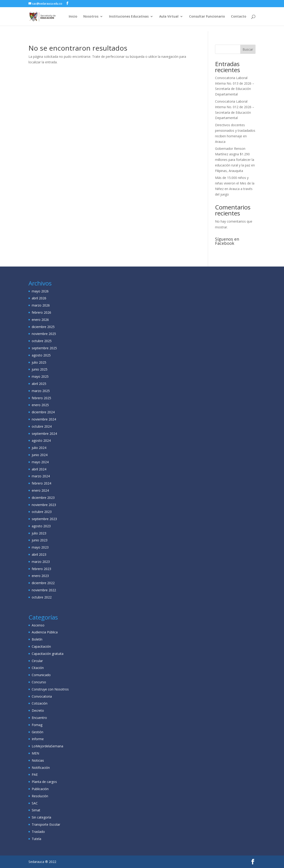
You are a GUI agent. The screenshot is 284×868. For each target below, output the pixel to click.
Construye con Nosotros (50, 689)
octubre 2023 (42, 512)
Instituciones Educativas (129, 17)
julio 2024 (39, 448)
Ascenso (38, 625)
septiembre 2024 (44, 434)
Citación (38, 668)
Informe (38, 739)
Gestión (37, 732)
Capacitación (41, 646)
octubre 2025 (42, 341)
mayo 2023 (40, 547)
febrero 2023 (41, 569)
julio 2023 (39, 533)
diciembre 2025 (43, 327)
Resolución (40, 796)
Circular (37, 661)
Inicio (73, 17)
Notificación (41, 768)
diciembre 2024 (43, 412)
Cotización (40, 703)
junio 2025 (40, 369)
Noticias (38, 760)
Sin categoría (41, 817)
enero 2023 (40, 576)
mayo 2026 (40, 291)
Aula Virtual (169, 17)
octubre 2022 (42, 597)
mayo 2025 (40, 376)
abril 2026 (39, 298)
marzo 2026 (41, 305)
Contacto (239, 17)
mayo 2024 (40, 462)
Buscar (248, 49)
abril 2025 (39, 384)
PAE (35, 774)
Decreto (38, 710)
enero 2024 (40, 490)
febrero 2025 (41, 398)
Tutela (36, 839)
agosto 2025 (41, 355)
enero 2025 (40, 405)
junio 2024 (40, 455)
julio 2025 (39, 362)
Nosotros (91, 17)
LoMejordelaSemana (47, 746)
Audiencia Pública (45, 632)
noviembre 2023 (44, 505)
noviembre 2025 (44, 334)
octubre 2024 (42, 426)
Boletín (37, 639)
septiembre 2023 (44, 519)
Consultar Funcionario (207, 17)
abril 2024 (39, 469)
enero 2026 (40, 320)
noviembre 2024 (44, 419)
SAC (35, 803)
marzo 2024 (41, 476)
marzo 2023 (41, 562)
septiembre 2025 (44, 348)
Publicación (40, 789)
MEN (35, 753)
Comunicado (41, 675)
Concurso (39, 682)
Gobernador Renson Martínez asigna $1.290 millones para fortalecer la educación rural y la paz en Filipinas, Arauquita (235, 159)
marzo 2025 (41, 391)
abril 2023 (39, 554)
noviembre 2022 (44, 590)
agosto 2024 (41, 440)
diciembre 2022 (43, 583)
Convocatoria (42, 696)
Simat (36, 810)
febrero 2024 (41, 483)
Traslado (38, 832)
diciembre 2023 (43, 498)
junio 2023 (40, 540)
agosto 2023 (41, 526)
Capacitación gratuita (48, 654)
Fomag (37, 725)
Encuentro (39, 718)
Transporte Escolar (46, 824)
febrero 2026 (41, 312)
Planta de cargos (44, 782)
